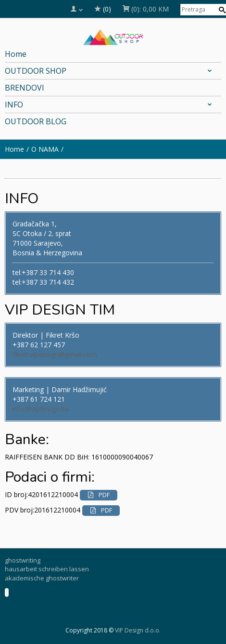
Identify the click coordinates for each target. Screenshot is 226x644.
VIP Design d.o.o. (138, 630)
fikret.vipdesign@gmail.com (55, 354)
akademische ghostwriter (42, 578)
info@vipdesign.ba (41, 409)
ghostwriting (23, 560)
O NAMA (45, 149)
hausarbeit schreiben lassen (47, 569)
